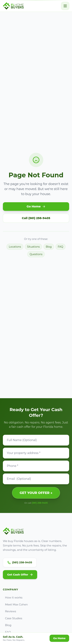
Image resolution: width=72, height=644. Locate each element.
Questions (36, 254)
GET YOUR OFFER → (36, 493)
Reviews (9, 611)
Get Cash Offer (20, 575)
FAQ (61, 247)
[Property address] (36, 453)
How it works (13, 597)
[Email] (36, 479)
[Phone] (36, 466)
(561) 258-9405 (40, 503)
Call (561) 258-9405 (36, 218)
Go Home (36, 206)
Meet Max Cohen (15, 604)
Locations (15, 247)
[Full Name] (36, 440)
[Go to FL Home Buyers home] (13, 6)
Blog (49, 247)
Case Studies (13, 618)
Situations (33, 247)
